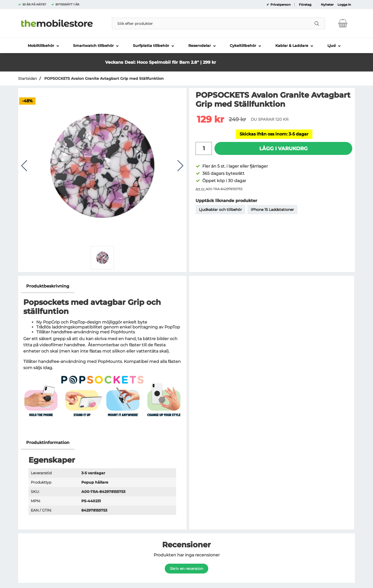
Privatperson (280, 5)
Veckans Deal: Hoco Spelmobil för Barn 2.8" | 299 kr (161, 62)
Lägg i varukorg (284, 148)
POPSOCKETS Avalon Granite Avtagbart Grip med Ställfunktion (103, 78)
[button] (242, 57)
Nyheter (327, 5)
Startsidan (27, 78)
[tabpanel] (102, 358)
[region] (102, 286)
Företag (305, 5)
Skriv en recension (187, 569)
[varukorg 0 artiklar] (343, 23)
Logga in (344, 5)
